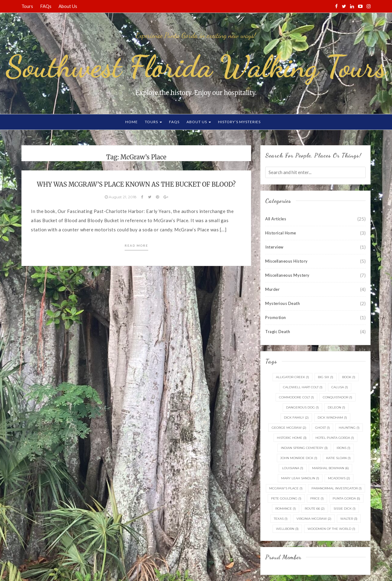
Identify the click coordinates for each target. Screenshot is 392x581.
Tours (27, 6)
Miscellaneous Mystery (287, 275)
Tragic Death (278, 332)
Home (132, 122)
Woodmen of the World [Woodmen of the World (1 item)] (331, 529)
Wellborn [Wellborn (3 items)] (287, 529)
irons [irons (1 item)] (343, 448)
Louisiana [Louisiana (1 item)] (293, 468)
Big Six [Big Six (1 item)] (326, 377)
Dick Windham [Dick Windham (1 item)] (332, 418)
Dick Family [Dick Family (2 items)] (296, 418)
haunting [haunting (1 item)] (349, 428)
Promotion (276, 317)
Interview (274, 247)
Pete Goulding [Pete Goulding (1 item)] (286, 498)
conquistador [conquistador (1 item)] (337, 397)
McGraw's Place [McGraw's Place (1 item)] (286, 488)
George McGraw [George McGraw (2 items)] (289, 428)
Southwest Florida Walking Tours (196, 66)
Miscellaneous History (286, 261)
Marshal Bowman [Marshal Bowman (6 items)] (330, 468)
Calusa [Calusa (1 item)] (340, 387)
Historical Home (281, 233)
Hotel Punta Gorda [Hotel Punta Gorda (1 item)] (335, 438)
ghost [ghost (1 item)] (322, 428)
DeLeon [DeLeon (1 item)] (336, 407)
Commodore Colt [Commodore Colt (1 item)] (296, 397)
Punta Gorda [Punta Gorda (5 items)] (346, 498)
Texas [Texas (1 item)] (281, 519)
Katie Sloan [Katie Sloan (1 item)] (338, 458)
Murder (272, 289)
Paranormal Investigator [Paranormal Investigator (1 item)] (337, 488)
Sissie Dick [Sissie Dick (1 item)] (345, 509)
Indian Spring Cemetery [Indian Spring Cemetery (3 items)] (304, 448)
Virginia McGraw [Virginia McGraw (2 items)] (314, 519)
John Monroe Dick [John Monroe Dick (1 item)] (299, 458)
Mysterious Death (283, 303)
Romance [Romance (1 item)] (286, 509)
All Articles (276, 219)
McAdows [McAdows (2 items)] (339, 478)
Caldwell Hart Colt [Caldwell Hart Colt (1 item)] (303, 387)
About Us (68, 6)
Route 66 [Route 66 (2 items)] (315, 509)
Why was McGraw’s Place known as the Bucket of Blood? (136, 184)
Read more (136, 245)
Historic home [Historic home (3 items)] (292, 438)
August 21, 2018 (121, 197)
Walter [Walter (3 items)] (349, 519)
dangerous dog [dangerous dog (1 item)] (302, 407)
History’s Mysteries (239, 122)
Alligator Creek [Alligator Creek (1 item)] (292, 377)
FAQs (46, 6)
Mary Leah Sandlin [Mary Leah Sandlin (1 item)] (300, 478)
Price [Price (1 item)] (317, 498)
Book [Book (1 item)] (349, 377)
